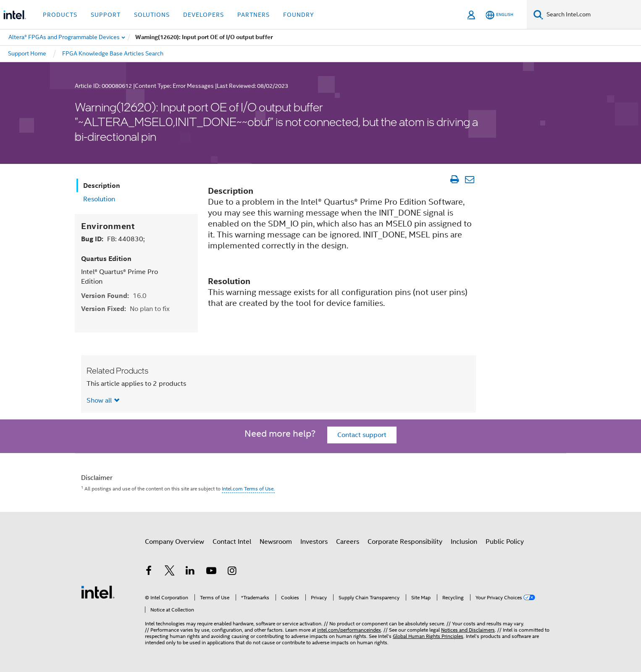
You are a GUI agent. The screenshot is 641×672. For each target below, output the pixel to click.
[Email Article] (469, 179)
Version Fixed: (125, 309)
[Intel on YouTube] (211, 572)
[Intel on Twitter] (170, 572)
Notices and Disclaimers (468, 630)
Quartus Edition (106, 259)
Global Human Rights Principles (428, 636)
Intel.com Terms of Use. (248, 489)
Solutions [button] (152, 15)
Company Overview (175, 542)
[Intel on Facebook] (149, 572)
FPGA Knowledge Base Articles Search (113, 53)
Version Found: (114, 296)
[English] (499, 15)
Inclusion (464, 542)
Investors (314, 542)
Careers (348, 542)
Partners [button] (254, 15)
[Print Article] (454, 179)
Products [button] (60, 15)
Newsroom (276, 542)
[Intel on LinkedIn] (190, 572)
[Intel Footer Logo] (98, 592)
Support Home (27, 53)
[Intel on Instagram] (232, 572)
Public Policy (505, 542)
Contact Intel (232, 542)
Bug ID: (113, 239)
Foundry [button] (299, 15)
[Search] (538, 14)
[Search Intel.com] (592, 15)
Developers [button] (204, 15)
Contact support (362, 435)
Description (102, 186)
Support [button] (106, 15)
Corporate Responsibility (405, 542)
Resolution (99, 199)
